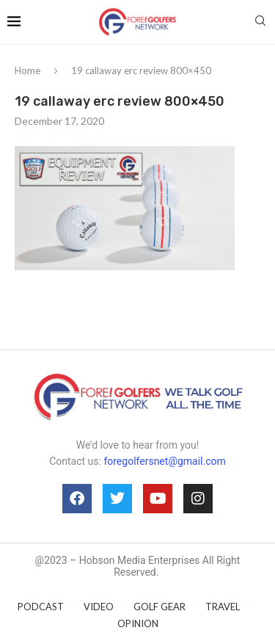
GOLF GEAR (159, 607)
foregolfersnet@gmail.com (164, 461)
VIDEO (99, 607)
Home (27, 70)
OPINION (138, 623)
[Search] (260, 22)
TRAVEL (223, 607)
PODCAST (41, 607)
